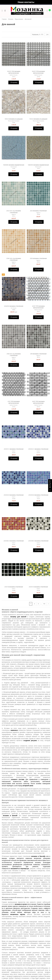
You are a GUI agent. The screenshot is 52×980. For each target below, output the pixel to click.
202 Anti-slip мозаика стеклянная (14, 212)
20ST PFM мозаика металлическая (38, 307)
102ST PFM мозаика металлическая (38, 72)
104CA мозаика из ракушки (14, 119)
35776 (14, 359)
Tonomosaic (14, 167)
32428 (14, 453)
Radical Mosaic (14, 75)
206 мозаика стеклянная (38, 258)
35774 (14, 216)
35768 (38, 214)
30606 (14, 310)
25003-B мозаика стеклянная (14, 495)
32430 (14, 499)
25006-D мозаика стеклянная (14, 541)
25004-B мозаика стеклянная (38, 495)
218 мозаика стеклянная (38, 354)
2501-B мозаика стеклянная (14, 587)
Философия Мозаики (14, 121)
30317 (38, 123)
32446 (14, 590)
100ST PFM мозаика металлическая (14, 72)
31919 (38, 168)
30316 (14, 123)
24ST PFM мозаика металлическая (38, 402)
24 (48, 35)
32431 (38, 499)
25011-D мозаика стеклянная (38, 587)
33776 (38, 77)
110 (44, 604)
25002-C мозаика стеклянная (38, 449)
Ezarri (14, 451)
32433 (38, 544)
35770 (38, 357)
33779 (38, 407)
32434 (38, 590)
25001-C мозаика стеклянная (14, 449)
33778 (14, 407)
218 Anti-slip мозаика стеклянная (14, 355)
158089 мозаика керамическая (14, 165)
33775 (14, 77)
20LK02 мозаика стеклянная (14, 306)
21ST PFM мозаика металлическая (14, 402)
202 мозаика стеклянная (38, 211)
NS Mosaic (14, 308)
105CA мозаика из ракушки (38, 119)
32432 (14, 544)
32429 (38, 453)
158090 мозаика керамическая (38, 165)
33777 (38, 311)
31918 (14, 168)
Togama (14, 214)
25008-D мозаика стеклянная (38, 541)
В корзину (14, 82)
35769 (38, 262)
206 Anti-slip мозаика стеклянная (14, 259)
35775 (14, 264)
